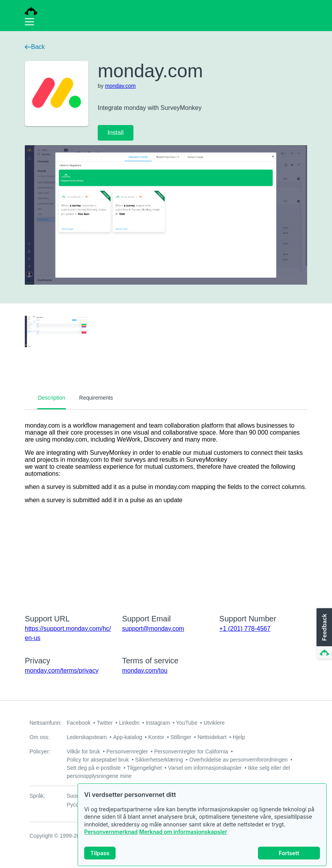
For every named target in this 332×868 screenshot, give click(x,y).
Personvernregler (127, 751)
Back (35, 47)
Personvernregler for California (191, 751)
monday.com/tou (145, 671)
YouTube (187, 723)
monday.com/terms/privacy (62, 671)
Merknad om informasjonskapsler (183, 834)
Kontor (156, 737)
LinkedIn (129, 723)
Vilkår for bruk (83, 751)
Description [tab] (52, 398)
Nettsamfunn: (46, 723)
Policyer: (40, 751)
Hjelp (239, 737)
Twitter (105, 723)
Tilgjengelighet (144, 768)
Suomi (74, 796)
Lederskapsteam (87, 737)
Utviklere (214, 723)
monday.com (120, 86)
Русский (77, 805)
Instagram (158, 723)
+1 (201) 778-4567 (245, 629)
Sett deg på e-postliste (94, 768)
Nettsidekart (212, 737)
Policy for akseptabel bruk (98, 760)
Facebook (79, 723)
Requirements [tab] (96, 398)
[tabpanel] (166, 507)
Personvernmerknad (111, 834)
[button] (323, 634)
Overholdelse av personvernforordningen (239, 760)
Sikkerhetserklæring (159, 760)
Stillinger (181, 737)
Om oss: (40, 737)
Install (116, 133)
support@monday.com (153, 629)
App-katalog (128, 737)
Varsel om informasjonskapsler (205, 768)
